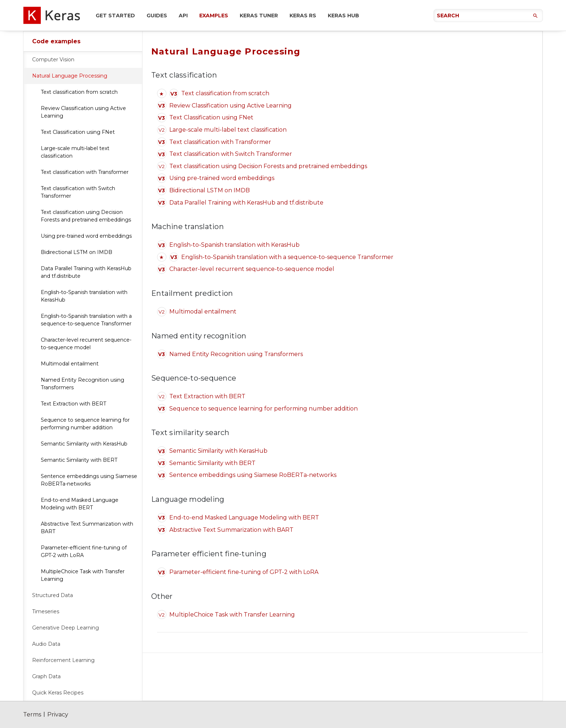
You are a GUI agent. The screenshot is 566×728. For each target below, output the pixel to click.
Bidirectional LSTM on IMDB (77, 252)
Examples (214, 16)
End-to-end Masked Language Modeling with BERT (80, 504)
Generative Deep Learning (66, 628)
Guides (157, 16)
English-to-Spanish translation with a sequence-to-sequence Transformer (86, 320)
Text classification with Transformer (85, 172)
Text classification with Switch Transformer (78, 192)
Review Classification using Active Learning (83, 112)
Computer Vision (53, 60)
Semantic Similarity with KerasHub (84, 444)
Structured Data (53, 595)
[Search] (488, 16)
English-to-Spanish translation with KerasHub (84, 296)
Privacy (58, 714)
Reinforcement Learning (63, 660)
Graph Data (46, 676)
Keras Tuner (259, 16)
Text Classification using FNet (78, 132)
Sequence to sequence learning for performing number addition (85, 424)
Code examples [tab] (56, 41)
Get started (115, 16)
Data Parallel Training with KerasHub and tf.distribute (86, 272)
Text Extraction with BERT (73, 404)
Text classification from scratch (79, 92)
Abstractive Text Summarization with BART (87, 528)
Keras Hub (343, 16)
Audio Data (46, 644)
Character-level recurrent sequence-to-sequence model (86, 344)
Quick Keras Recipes (58, 693)
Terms (32, 714)
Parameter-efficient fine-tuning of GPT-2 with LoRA (84, 551)
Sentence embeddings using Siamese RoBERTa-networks (89, 480)
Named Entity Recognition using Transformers (82, 384)
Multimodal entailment (70, 364)
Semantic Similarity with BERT (79, 460)
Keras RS (303, 16)
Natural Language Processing (70, 76)
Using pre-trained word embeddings (86, 236)
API (183, 16)
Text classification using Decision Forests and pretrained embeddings (86, 216)
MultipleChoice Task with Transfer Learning (83, 575)
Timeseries (46, 611)
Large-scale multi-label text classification (75, 152)
